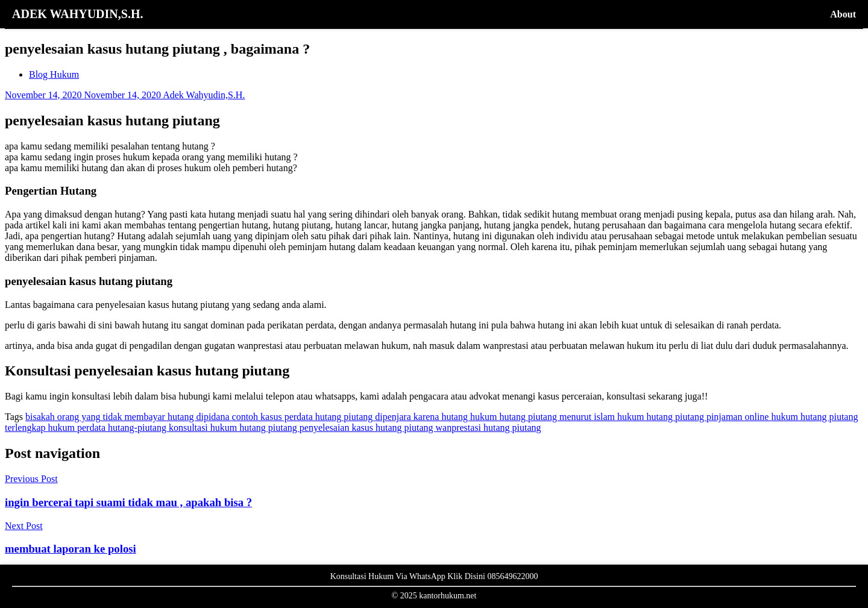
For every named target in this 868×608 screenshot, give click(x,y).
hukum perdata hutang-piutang (108, 428)
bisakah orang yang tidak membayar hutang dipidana (129, 417)
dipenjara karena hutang (423, 417)
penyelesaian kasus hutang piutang (368, 428)
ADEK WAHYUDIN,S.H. (77, 14)
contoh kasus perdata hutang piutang (304, 417)
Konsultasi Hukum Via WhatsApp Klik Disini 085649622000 (434, 576)
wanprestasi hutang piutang (489, 428)
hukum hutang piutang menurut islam (544, 417)
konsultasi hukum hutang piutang (234, 428)
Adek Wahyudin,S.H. (204, 95)
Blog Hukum (54, 74)
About (843, 14)
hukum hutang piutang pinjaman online (694, 417)
